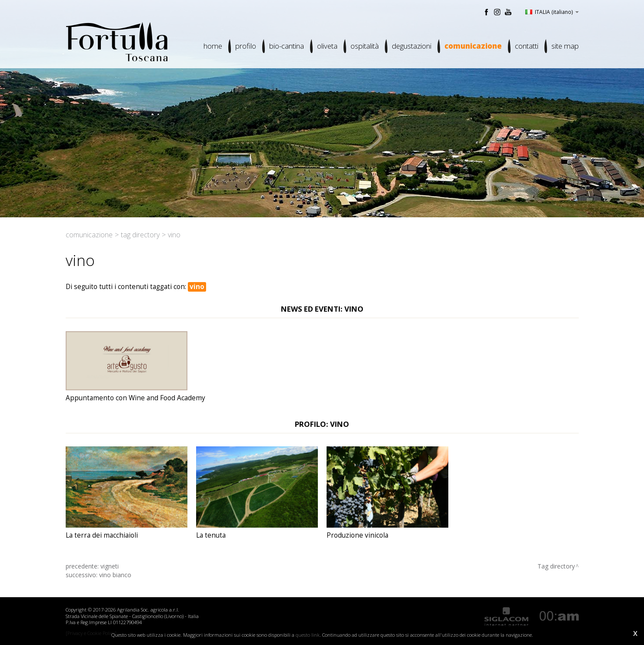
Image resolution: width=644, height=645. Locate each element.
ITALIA (552, 12)
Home (213, 46)
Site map (565, 46)
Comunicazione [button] (473, 46)
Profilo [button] (246, 46)
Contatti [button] (527, 46)
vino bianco (115, 575)
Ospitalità (365, 46)
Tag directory (140, 235)
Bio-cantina (287, 46)
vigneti (110, 566)
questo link (308, 635)
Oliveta (327, 46)
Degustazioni (412, 46)
